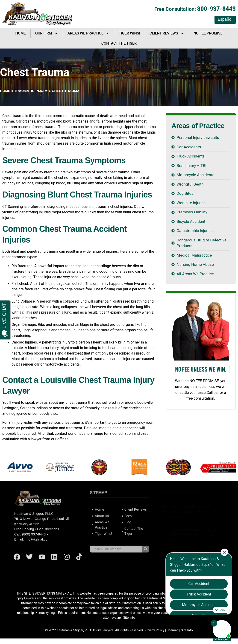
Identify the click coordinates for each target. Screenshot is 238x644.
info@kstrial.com (37, 539)
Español (225, 19)
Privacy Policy (154, 630)
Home (20, 33)
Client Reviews (167, 33)
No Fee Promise (208, 33)
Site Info (129, 618)
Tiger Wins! (129, 33)
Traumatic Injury (31, 91)
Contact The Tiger (119, 43)
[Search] (146, 549)
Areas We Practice (88, 33)
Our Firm (47, 33)
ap (119, 618)
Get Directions (48, 529)
